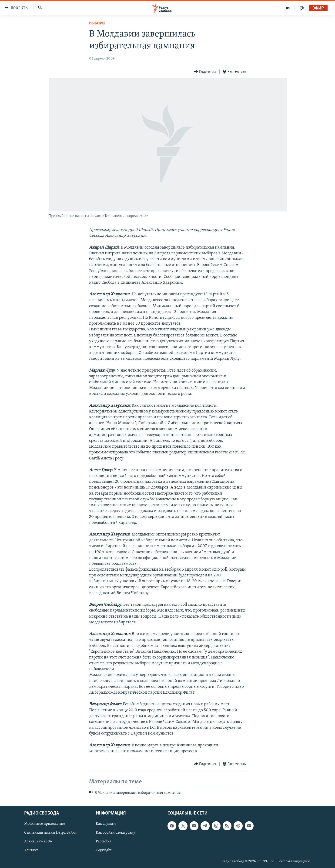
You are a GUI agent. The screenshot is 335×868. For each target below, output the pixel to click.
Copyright (104, 851)
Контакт (31, 851)
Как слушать (106, 824)
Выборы (97, 23)
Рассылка (104, 842)
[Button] (205, 72)
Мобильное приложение (45, 824)
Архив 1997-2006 (38, 842)
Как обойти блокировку (116, 833)
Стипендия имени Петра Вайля (50, 833)
